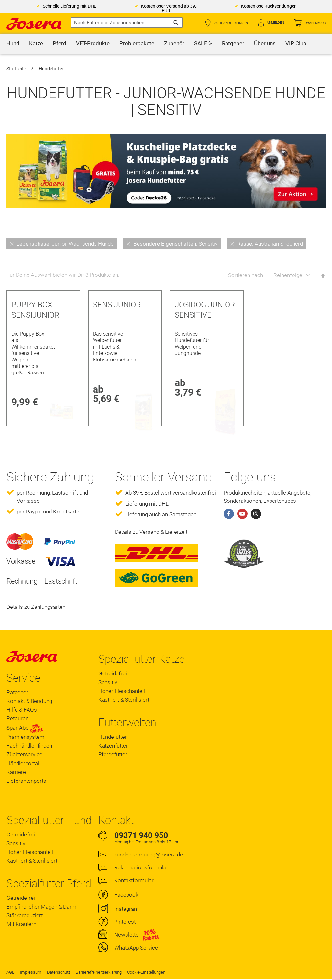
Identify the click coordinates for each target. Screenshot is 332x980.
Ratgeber (17, 692)
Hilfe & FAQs (22, 710)
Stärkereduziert (25, 915)
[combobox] (127, 23)
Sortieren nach (246, 275)
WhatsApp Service (136, 948)
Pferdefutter (113, 754)
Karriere (16, 772)
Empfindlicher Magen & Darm (41, 907)
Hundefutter (113, 737)
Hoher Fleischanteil (122, 691)
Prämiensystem (25, 737)
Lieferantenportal (27, 781)
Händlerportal (23, 763)
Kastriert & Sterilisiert (124, 700)
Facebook (126, 895)
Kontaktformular (134, 880)
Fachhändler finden (230, 23)
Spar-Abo (25, 728)
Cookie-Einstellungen (146, 972)
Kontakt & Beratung (29, 701)
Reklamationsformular (141, 867)
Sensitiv (108, 682)
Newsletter (127, 935)
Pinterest (125, 922)
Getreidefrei (113, 673)
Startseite (17, 69)
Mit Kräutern (21, 924)
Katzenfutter (113, 746)
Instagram (127, 909)
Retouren (17, 718)
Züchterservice (24, 754)
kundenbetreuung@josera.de (149, 855)
